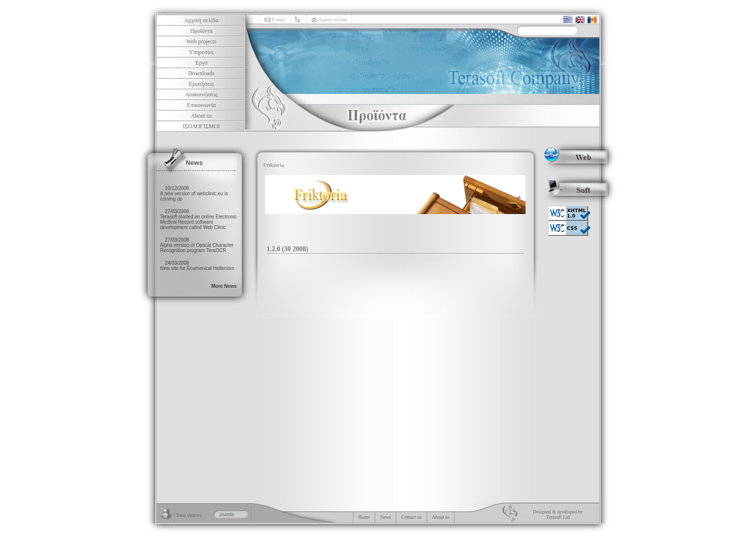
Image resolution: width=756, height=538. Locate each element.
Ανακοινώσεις (201, 94)
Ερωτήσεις (202, 84)
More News (224, 286)
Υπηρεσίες (202, 52)
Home (364, 517)
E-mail (278, 20)
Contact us (412, 517)
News (385, 517)
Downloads (201, 73)
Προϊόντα (201, 31)
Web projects (201, 41)
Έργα (202, 63)
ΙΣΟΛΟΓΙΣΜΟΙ (201, 126)
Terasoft (554, 517)
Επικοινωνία (202, 105)
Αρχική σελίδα (201, 20)
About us (202, 116)
